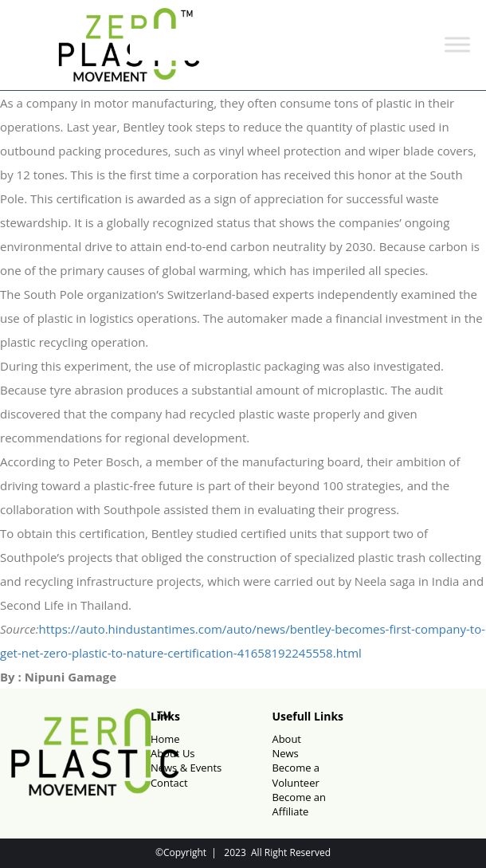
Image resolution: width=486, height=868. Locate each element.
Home (165, 739)
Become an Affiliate (299, 804)
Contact (169, 783)
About (286, 739)
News (285, 753)
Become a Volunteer (296, 775)
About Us (173, 753)
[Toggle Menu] (457, 45)
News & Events (186, 768)
